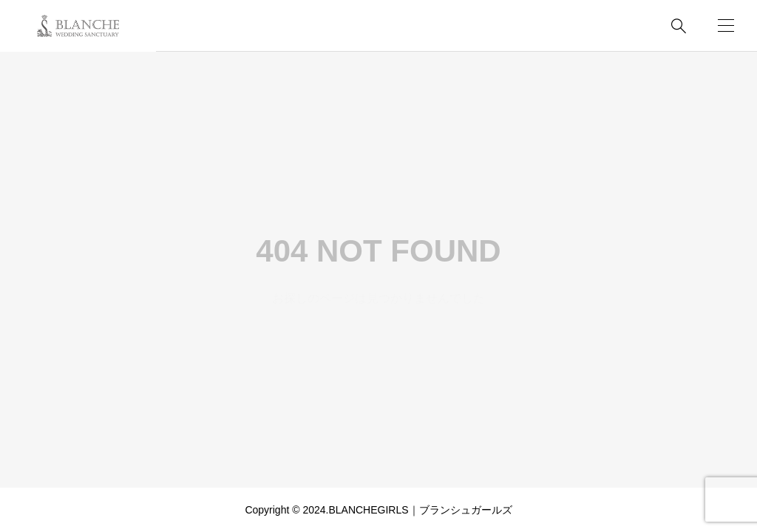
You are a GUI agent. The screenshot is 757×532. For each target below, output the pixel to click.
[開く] (726, 25)
